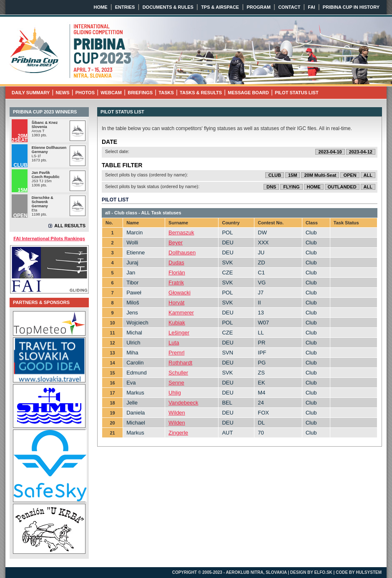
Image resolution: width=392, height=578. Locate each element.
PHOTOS (85, 93)
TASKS (166, 93)
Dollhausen (182, 253)
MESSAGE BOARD (248, 93)
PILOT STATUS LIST (297, 93)
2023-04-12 (361, 152)
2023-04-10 (330, 152)
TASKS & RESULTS (201, 93)
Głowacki (180, 293)
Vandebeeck (183, 403)
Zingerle (178, 433)
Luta (174, 343)
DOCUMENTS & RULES (168, 7)
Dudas (176, 263)
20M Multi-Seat (320, 175)
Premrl (176, 353)
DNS (271, 187)
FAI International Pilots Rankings (49, 239)
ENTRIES (125, 7)
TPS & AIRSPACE (220, 7)
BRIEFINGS (140, 93)
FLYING (291, 187)
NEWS (63, 93)
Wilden (177, 413)
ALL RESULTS (70, 226)
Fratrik (176, 283)
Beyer (176, 243)
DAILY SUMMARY (31, 93)
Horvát (176, 303)
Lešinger (179, 333)
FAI (311, 7)
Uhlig (175, 393)
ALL (368, 175)
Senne (176, 383)
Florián (177, 273)
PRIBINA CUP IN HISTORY (351, 7)
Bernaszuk (181, 232)
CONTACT (289, 7)
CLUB (275, 175)
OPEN (350, 175)
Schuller (178, 373)
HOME (101, 7)
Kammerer (181, 313)
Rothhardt (180, 363)
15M (293, 175)
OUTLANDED (342, 187)
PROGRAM (258, 7)
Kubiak (177, 323)
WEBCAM (111, 93)
